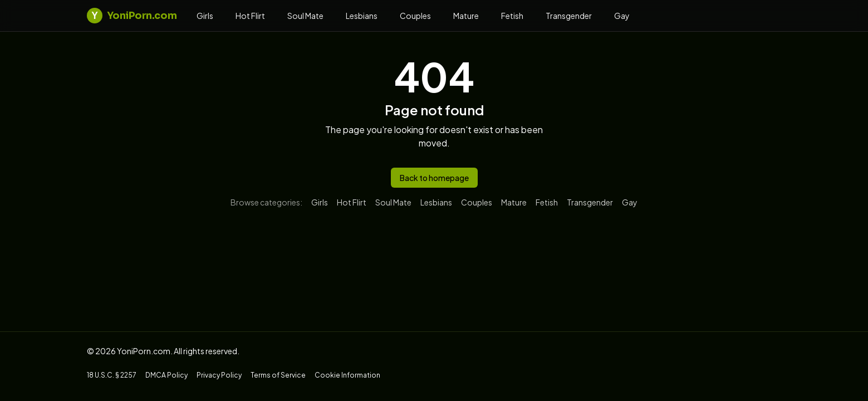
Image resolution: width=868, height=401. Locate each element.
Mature (466, 16)
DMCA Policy (166, 375)
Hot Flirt (250, 16)
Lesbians (362, 16)
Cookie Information (347, 375)
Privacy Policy (219, 375)
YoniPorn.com (132, 16)
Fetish (512, 16)
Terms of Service (278, 375)
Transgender (569, 16)
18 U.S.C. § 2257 (112, 375)
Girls (205, 16)
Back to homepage (434, 178)
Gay (622, 16)
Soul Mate (305, 16)
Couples (415, 16)
